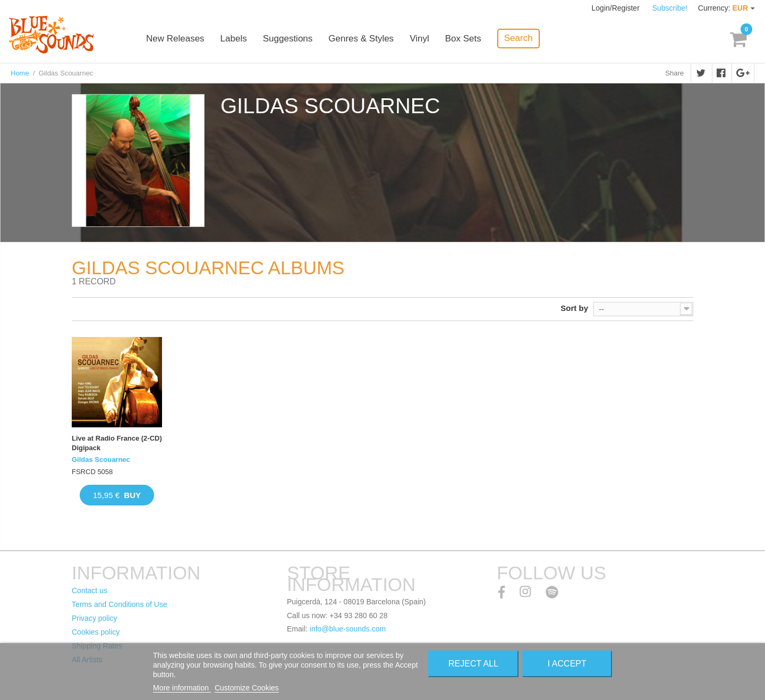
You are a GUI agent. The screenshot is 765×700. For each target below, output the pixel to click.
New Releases (175, 39)
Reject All (473, 664)
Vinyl (419, 39)
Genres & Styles (361, 39)
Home (20, 73)
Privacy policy (95, 618)
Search (518, 38)
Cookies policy (96, 632)
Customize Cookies (247, 688)
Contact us (90, 591)
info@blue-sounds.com (348, 629)
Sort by (574, 308)
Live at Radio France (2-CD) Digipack (117, 443)
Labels (234, 39)
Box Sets (463, 39)
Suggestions (288, 39)
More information (182, 688)
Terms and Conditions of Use (120, 604)
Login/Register (617, 8)
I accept (567, 664)
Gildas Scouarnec (101, 459)
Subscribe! (670, 8)
